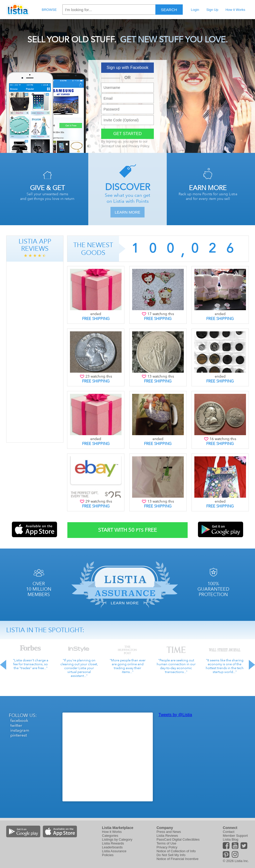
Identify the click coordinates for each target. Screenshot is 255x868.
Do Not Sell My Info (171, 855)
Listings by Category (117, 839)
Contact (229, 832)
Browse (49, 10)
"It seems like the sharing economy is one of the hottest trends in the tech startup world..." (225, 666)
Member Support (235, 836)
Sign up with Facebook (128, 68)
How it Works (235, 10)
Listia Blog (230, 839)
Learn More (127, 212)
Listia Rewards (113, 843)
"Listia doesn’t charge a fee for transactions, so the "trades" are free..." (31, 664)
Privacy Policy (139, 146)
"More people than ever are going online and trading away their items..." (128, 666)
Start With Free (128, 530)
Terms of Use (111, 146)
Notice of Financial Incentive (177, 859)
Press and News (169, 832)
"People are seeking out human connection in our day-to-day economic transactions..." (176, 666)
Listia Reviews (167, 836)
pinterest (19, 735)
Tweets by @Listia (175, 715)
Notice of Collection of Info (176, 851)
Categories (110, 836)
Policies (108, 855)
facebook (19, 720)
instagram (20, 730)
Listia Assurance (114, 851)
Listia (18, 10)
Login (195, 10)
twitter (16, 725)
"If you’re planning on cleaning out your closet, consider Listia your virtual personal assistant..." (79, 668)
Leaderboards (112, 847)
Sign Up (212, 10)
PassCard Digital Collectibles (178, 839)
